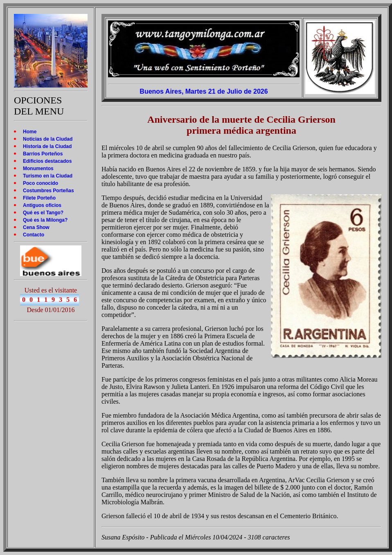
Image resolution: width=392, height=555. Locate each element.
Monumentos (38, 169)
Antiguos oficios (42, 205)
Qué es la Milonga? (45, 220)
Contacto (34, 235)
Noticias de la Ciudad (48, 139)
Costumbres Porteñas (48, 191)
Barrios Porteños (43, 154)
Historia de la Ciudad (47, 146)
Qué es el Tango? (43, 213)
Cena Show (36, 227)
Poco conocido (41, 183)
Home (30, 132)
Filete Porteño (39, 198)
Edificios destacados (47, 161)
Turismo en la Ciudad (48, 176)
